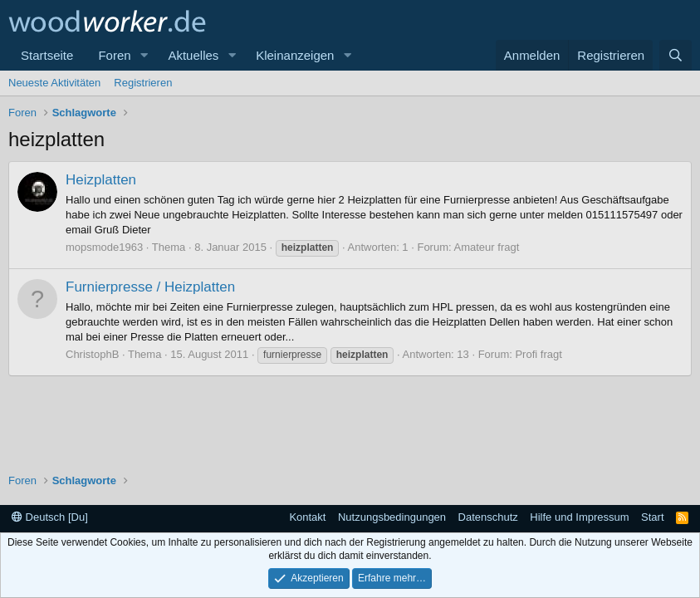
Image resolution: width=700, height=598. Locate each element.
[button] (144, 55)
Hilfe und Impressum (579, 517)
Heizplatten (101, 180)
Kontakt (307, 517)
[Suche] (676, 55)
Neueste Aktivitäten (54, 83)
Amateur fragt (487, 247)
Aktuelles (193, 55)
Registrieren (143, 83)
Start (652, 517)
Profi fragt (538, 354)
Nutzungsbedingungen (392, 517)
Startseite (47, 55)
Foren (114, 55)
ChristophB (92, 354)
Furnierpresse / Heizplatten (150, 287)
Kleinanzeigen (295, 55)
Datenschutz (488, 517)
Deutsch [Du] (50, 517)
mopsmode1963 (104, 247)
